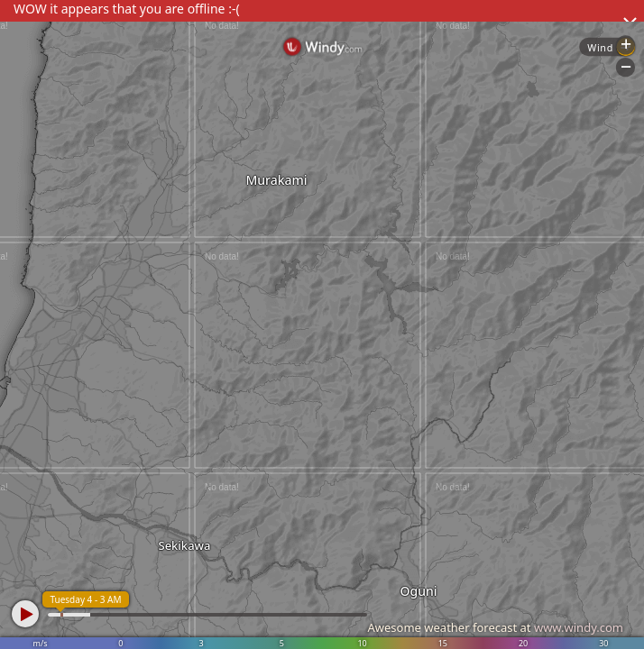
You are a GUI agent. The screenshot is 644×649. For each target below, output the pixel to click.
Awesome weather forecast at (495, 627)
